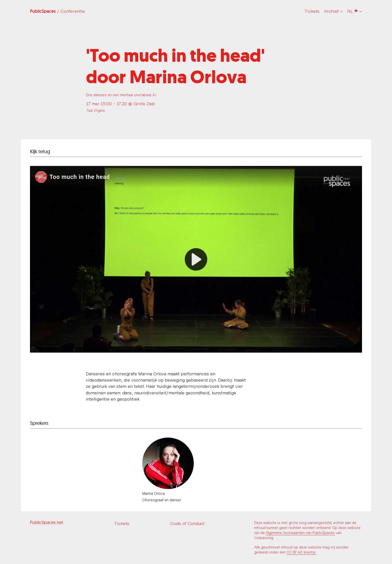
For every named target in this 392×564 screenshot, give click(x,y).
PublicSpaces (57, 11)
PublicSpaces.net (46, 522)
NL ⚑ (353, 11)
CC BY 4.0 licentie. (301, 552)
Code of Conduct (187, 523)
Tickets (312, 11)
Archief (331, 11)
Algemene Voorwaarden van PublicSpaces (300, 533)
